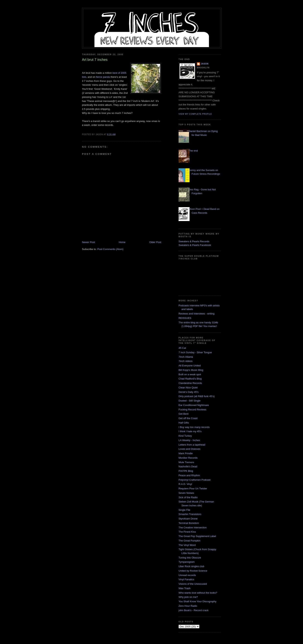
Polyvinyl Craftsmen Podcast (194, 480)
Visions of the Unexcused (193, 584)
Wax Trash (185, 588)
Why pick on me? (188, 597)
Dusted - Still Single (189, 401)
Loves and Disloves (189, 449)
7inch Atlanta (186, 357)
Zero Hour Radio (188, 606)
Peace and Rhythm (189, 475)
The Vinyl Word (187, 545)
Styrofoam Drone (188, 519)
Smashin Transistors (190, 514)
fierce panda (103, 77)
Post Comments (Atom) (110, 249)
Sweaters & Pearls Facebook (195, 245)
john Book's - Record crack (194, 610)
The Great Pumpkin (189, 541)
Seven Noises (186, 493)
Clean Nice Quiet (188, 388)
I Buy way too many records (194, 427)
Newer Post (88, 242)
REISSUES (185, 318)
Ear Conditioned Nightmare (194, 405)
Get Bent (183, 414)
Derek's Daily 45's (189, 392)
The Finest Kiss (187, 532)
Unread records (187, 575)
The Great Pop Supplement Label (197, 536)
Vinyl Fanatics (186, 579)
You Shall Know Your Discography (197, 601)
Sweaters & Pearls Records (194, 241)
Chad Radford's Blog (190, 379)
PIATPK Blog (186, 471)
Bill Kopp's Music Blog (191, 370)
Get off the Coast (188, 418)
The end (193, 151)
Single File (184, 510)
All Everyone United (190, 366)
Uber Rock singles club (191, 566)
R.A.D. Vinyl (185, 484)
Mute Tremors (186, 462)
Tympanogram (187, 562)
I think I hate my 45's (190, 431)
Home (122, 242)
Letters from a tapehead (192, 445)
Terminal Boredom (189, 523)
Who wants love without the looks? (198, 593)
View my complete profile (195, 114)
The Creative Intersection (193, 527)
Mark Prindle (186, 453)
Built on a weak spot (190, 374)
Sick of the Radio (188, 497)
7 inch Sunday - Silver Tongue (195, 352)
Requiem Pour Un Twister (193, 489)
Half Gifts (184, 423)
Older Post (155, 242)
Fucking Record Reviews (192, 410)
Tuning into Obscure (190, 558)
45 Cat (182, 348)
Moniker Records (188, 458)
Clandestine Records (190, 383)
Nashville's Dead (188, 466)
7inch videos (186, 361)
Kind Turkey (185, 436)
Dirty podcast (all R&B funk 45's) (197, 396)
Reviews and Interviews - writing (197, 314)
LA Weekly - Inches (189, 440)
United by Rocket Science (193, 571)
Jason (205, 64)
